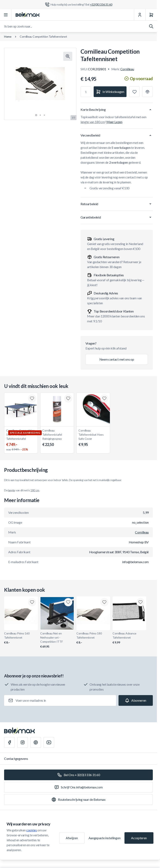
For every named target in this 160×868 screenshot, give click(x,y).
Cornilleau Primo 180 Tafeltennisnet (93, 638)
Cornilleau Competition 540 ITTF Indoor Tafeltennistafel (21, 440)
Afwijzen (72, 838)
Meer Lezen (114, 122)
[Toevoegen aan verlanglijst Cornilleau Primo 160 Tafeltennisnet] (32, 602)
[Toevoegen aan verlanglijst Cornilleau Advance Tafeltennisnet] (140, 602)
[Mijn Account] (140, 15)
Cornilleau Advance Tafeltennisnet (129, 638)
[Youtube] (49, 742)
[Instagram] (23, 742)
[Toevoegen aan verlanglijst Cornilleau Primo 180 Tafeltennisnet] (104, 602)
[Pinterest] (36, 742)
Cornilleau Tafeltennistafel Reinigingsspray (57, 438)
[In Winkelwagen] (110, 92)
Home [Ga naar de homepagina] (8, 36)
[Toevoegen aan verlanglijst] (134, 92)
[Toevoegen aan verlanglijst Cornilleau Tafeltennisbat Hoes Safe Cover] (104, 398)
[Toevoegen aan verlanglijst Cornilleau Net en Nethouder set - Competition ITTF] (68, 602)
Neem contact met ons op (117, 359)
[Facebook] (9, 742)
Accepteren (139, 838)
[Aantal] (86, 92)
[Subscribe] (136, 700)
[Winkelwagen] (151, 15)
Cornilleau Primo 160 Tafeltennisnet (21, 638)
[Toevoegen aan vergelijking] (147, 92)
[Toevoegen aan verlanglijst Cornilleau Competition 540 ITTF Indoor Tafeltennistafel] (32, 398)
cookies (32, 830)
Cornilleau (127, 69)
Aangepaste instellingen (105, 838)
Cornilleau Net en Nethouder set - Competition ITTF (57, 640)
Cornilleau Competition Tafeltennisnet (43, 36)
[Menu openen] (6, 15)
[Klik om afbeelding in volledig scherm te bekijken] (68, 56)
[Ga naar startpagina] (28, 15)
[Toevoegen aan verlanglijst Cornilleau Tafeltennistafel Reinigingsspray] (68, 398)
